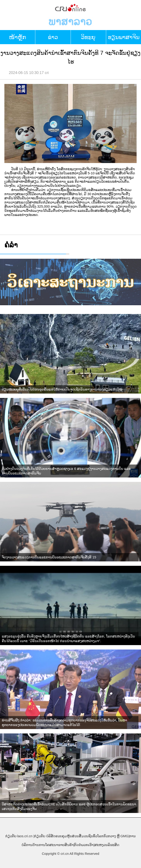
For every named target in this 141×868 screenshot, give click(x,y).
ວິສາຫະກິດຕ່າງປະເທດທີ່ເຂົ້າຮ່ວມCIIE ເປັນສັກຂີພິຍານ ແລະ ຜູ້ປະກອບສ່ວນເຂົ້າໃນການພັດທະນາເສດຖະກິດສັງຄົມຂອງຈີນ (69, 806)
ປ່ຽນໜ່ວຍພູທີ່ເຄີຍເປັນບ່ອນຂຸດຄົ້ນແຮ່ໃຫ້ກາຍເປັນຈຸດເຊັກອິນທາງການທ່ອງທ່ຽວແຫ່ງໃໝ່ (62, 389)
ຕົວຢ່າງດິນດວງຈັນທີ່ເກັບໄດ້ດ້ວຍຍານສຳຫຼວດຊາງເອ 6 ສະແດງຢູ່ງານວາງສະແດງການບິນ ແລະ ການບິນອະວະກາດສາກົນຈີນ (66, 471)
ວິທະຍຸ (88, 37)
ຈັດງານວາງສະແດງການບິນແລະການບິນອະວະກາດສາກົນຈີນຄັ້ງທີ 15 (49, 557)
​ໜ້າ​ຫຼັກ (18, 37)
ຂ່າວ (53, 37)
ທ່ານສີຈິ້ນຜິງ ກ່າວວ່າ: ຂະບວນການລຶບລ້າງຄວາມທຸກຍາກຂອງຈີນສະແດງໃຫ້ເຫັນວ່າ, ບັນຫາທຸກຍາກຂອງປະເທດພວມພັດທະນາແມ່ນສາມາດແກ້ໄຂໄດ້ (64, 722)
